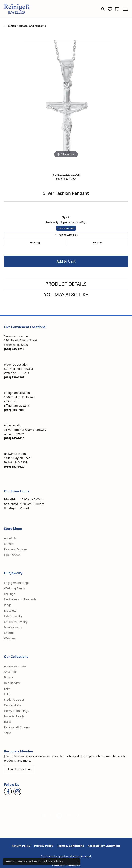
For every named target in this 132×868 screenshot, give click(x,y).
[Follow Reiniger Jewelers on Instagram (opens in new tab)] (17, 791)
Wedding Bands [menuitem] (14, 588)
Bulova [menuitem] (9, 677)
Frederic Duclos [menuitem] (14, 700)
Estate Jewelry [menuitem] (13, 616)
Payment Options (16, 549)
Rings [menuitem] (8, 605)
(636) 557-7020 (66, 179)
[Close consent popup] (77, 862)
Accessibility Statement (104, 846)
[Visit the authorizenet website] (59, 816)
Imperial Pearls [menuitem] (14, 716)
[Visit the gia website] (47, 816)
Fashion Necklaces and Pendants (26, 26)
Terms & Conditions (70, 846)
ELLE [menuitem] (7, 694)
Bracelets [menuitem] (10, 611)
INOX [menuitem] (7, 722)
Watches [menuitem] (10, 638)
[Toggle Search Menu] (103, 9)
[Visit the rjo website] (70, 816)
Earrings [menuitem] (9, 594)
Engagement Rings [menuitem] (17, 583)
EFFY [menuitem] (7, 688)
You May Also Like (66, 295)
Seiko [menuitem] (8, 733)
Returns (97, 243)
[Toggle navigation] (126, 9)
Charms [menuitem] (9, 633)
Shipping (35, 243)
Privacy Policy (44, 846)
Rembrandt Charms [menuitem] (17, 727)
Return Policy (21, 846)
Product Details (66, 284)
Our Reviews (12, 555)
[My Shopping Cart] (117, 9)
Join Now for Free (19, 770)
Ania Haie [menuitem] (10, 672)
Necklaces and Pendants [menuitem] (20, 599)
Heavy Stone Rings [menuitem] (16, 711)
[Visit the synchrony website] (83, 816)
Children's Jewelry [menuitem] (16, 622)
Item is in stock (66, 228)
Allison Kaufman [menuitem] (15, 666)
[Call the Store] (14, 349)
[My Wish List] (110, 9)
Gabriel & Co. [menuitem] (13, 705)
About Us (10, 538)
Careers (9, 544)
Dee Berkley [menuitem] (12, 683)
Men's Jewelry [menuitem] (13, 627)
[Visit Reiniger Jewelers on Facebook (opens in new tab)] (8, 791)
